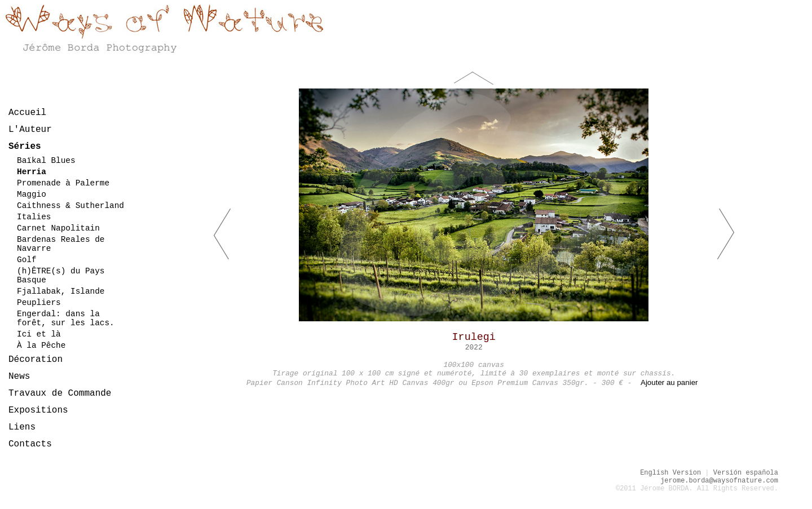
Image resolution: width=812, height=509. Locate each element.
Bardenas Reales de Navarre (61, 244)
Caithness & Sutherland (70, 206)
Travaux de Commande (60, 393)
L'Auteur (30, 130)
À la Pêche (41, 346)
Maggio (32, 194)
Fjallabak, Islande (61, 291)
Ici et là (39, 334)
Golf (27, 260)
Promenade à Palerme (63, 183)
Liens (22, 427)
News (19, 377)
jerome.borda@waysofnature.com (719, 481)
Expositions (38, 410)
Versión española (746, 473)
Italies (34, 217)
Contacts (30, 444)
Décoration (36, 360)
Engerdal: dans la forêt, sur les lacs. (66, 318)
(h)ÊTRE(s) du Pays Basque (61, 276)
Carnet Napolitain (58, 228)
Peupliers (39, 303)
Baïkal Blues (46, 161)
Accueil (27, 113)
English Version (670, 473)
